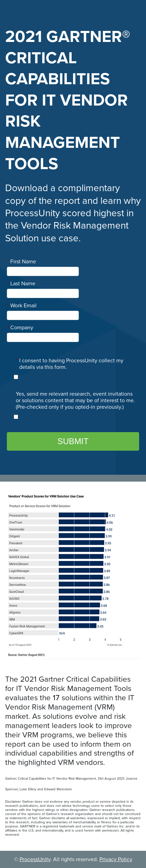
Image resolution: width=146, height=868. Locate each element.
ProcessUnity (35, 859)
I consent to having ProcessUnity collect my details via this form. (70, 364)
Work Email (22, 306)
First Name (21, 262)
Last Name (21, 284)
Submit (73, 441)
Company (20, 328)
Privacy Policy (116, 859)
